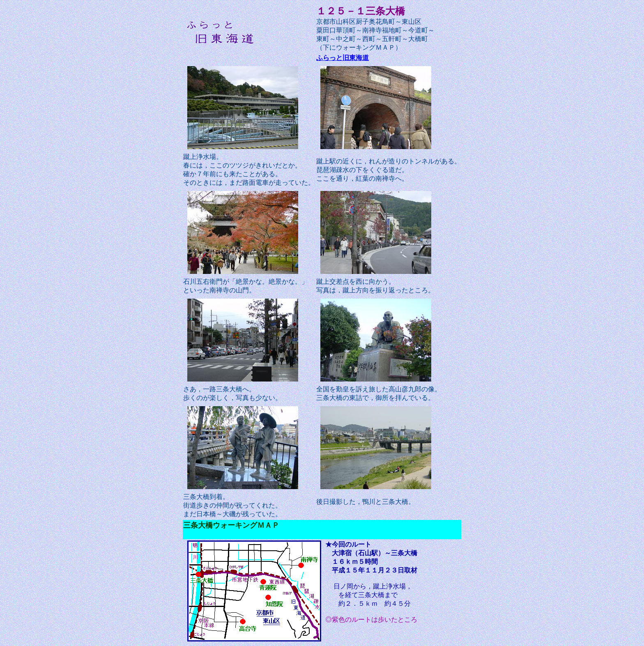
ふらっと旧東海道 (343, 58)
